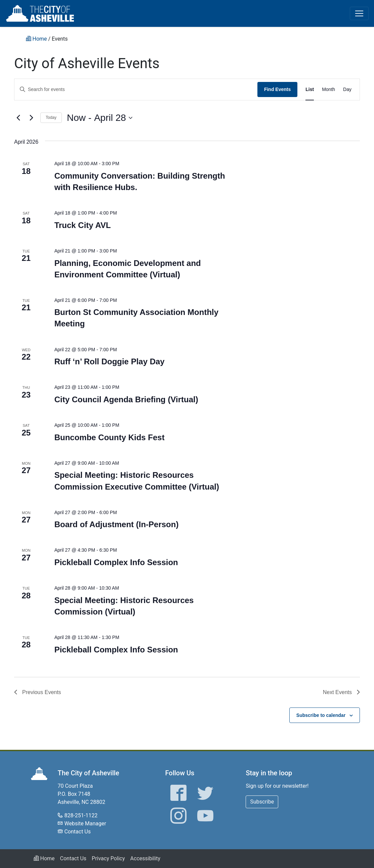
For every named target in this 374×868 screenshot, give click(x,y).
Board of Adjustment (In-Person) (117, 524)
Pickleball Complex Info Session (116, 562)
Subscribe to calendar (321, 715)
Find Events (277, 89)
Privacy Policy (108, 858)
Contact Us (77, 832)
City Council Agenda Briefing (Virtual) (126, 399)
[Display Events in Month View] (328, 89)
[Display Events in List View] (310, 89)
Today (51, 118)
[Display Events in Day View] (347, 89)
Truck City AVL (83, 225)
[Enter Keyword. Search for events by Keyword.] (136, 89)
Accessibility (146, 858)
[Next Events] (31, 118)
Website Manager (85, 824)
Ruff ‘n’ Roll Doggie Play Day (110, 361)
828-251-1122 (81, 815)
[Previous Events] (18, 118)
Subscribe (262, 802)
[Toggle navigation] (359, 13)
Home (44, 858)
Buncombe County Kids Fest (110, 437)
